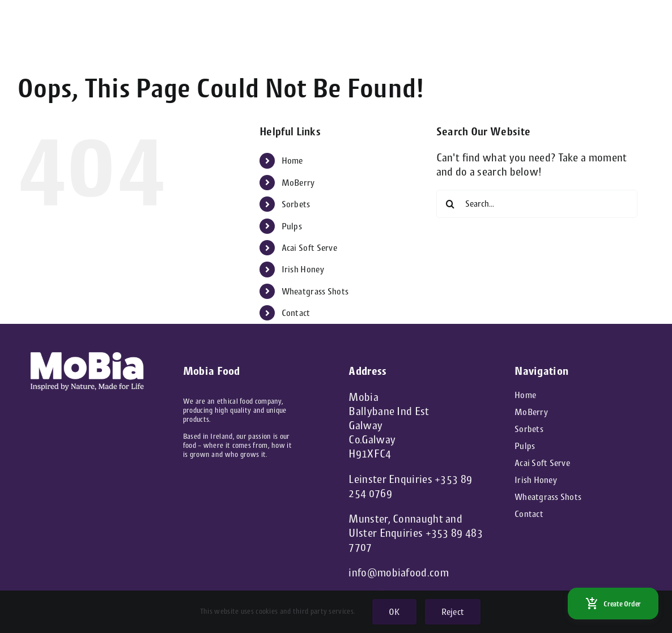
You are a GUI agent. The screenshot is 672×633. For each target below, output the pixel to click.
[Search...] (537, 204)
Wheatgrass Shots (315, 291)
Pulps (292, 226)
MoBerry (298, 183)
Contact (296, 313)
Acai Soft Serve (310, 248)
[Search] (450, 204)
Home (292, 161)
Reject (453, 612)
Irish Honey (303, 269)
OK (394, 612)
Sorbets (296, 204)
